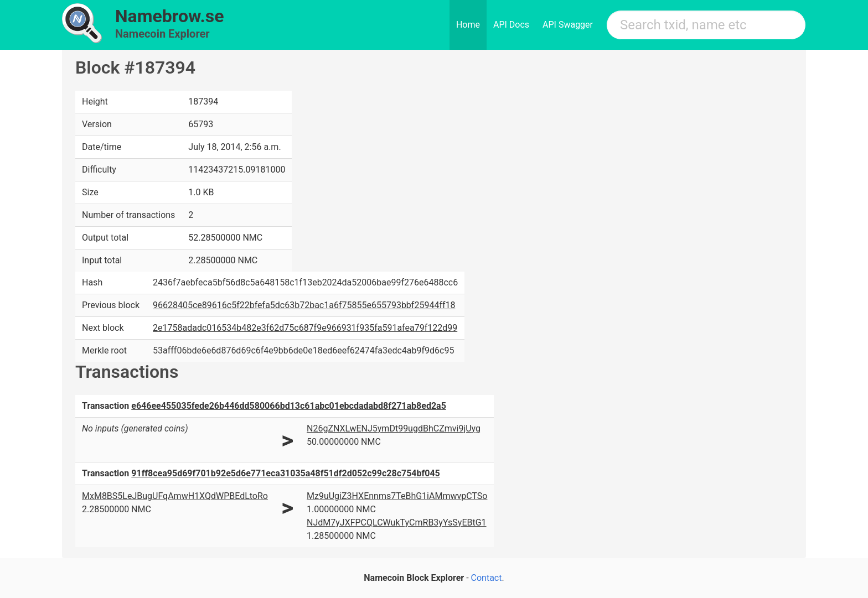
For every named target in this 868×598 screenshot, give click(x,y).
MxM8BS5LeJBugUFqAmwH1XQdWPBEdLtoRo (175, 496)
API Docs (511, 25)
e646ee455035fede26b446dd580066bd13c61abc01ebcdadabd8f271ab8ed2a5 (289, 406)
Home (468, 25)
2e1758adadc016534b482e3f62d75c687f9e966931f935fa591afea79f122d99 (305, 328)
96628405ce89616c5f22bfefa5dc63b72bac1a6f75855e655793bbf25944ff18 (304, 305)
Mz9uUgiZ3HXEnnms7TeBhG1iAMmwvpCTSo (397, 496)
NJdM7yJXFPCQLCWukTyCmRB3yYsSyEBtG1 (397, 522)
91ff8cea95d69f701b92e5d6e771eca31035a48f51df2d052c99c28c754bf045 (286, 473)
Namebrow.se (170, 16)
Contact (487, 578)
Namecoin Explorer (162, 34)
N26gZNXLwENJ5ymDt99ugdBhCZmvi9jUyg (394, 428)
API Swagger (568, 25)
